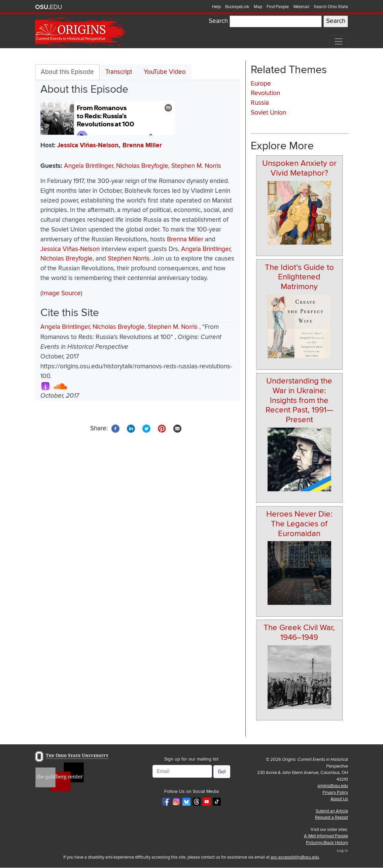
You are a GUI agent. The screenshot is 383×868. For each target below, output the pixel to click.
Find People (278, 7)
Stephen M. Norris (196, 166)
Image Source (61, 293)
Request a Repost (332, 817)
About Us (339, 799)
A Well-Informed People (326, 836)
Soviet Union (268, 113)
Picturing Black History (327, 843)
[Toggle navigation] (339, 41)
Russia (260, 103)
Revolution (265, 93)
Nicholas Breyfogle (142, 166)
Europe (261, 84)
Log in (342, 851)
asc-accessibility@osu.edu (295, 857)
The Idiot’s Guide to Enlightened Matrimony (299, 277)
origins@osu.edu (333, 786)
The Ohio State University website (48, 7)
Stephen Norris (129, 259)
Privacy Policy (335, 793)
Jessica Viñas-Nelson (88, 145)
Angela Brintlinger (89, 166)
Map (258, 7)
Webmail (301, 7)
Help (216, 7)
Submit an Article (332, 811)
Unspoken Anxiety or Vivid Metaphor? (299, 168)
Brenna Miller (142, 145)
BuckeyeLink (237, 7)
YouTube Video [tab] (165, 72)
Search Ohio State (331, 7)
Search (218, 21)
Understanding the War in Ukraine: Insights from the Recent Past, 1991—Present (299, 400)
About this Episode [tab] (67, 72)
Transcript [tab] (119, 72)
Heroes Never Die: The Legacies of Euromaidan (299, 524)
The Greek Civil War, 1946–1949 (299, 632)
